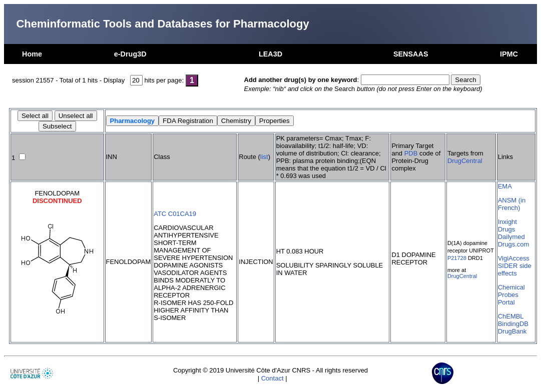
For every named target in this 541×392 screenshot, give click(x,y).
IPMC (509, 54)
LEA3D (270, 54)
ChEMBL (511, 316)
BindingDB (513, 324)
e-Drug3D (130, 54)
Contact (273, 378)
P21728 (457, 258)
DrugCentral (465, 161)
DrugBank (512, 331)
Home (32, 54)
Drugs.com (514, 244)
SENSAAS (411, 54)
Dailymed (511, 237)
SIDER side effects (515, 269)
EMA (505, 186)
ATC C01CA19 (175, 214)
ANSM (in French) (512, 204)
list (264, 157)
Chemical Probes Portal (511, 295)
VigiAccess (514, 258)
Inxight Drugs (507, 225)
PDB (411, 153)
